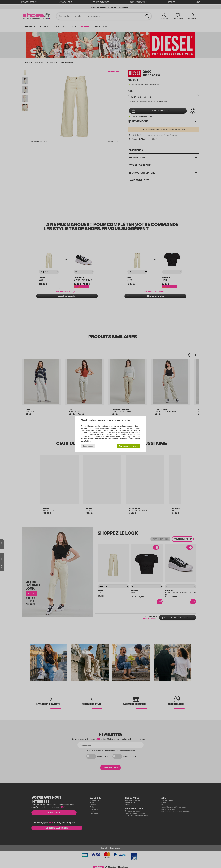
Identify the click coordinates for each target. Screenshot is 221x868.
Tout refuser (88, 446)
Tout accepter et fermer (128, 446)
